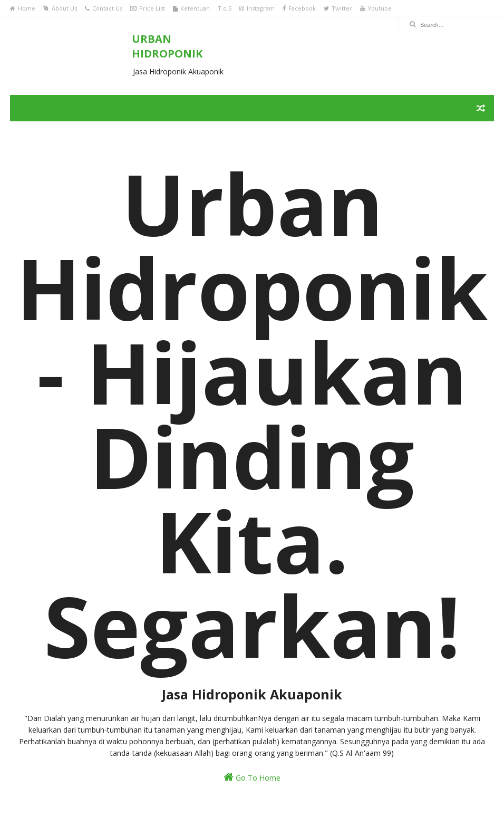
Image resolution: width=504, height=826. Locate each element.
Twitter (338, 8)
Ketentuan (191, 8)
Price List (148, 8)
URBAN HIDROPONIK (167, 46)
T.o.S (225, 8)
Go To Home (252, 777)
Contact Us (104, 8)
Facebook (299, 8)
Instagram (257, 8)
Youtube (376, 8)
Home (23, 8)
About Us (60, 8)
